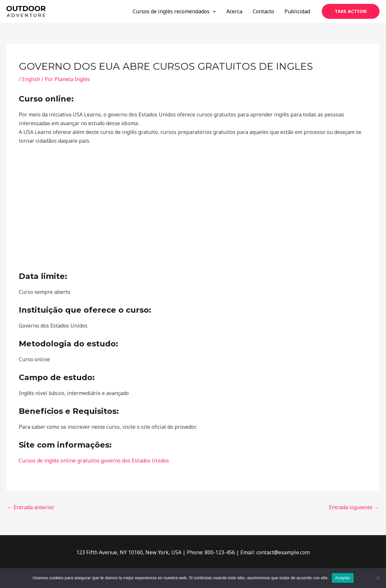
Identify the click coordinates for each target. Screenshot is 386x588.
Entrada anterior (31, 507)
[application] (213, 11)
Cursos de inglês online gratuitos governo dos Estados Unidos (94, 461)
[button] (351, 11)
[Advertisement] (193, 209)
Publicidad (297, 11)
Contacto (263, 11)
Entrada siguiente (354, 507)
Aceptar (343, 578)
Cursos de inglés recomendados (174, 11)
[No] (378, 578)
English (31, 79)
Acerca (234, 11)
